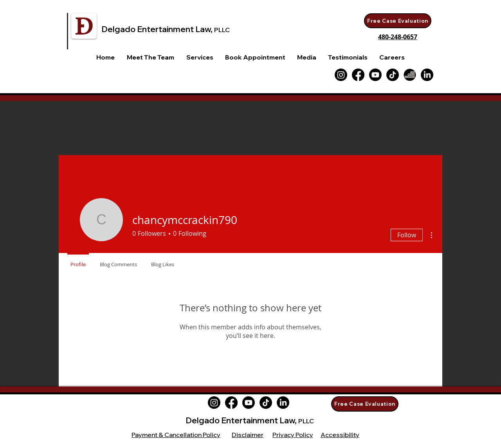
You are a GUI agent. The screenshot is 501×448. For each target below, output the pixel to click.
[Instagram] (214, 403)
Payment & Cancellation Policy (176, 435)
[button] (200, 57)
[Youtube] (375, 75)
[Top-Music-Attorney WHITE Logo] (410, 75)
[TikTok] (393, 75)
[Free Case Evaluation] (398, 21)
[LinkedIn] (427, 75)
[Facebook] (358, 75)
